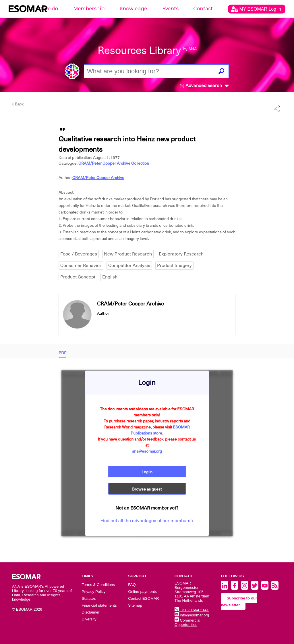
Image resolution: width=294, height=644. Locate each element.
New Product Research (128, 254)
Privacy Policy (94, 592)
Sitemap (135, 605)
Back (18, 104)
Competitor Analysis (129, 266)
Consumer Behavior (81, 266)
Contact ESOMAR (143, 598)
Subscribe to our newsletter (239, 602)
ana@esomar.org (147, 451)
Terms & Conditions (98, 585)
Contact (203, 9)
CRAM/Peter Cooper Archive (98, 178)
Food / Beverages (79, 254)
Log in (147, 472)
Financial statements (99, 605)
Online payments (142, 592)
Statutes (89, 598)
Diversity (89, 619)
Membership (89, 9)
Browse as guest (147, 489)
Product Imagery (174, 266)
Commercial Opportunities (187, 622)
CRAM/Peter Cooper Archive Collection (114, 163)
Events (170, 9)
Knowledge (133, 9)
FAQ (132, 585)
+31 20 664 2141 (192, 610)
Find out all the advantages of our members (147, 521)
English (110, 277)
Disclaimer (91, 612)
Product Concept (78, 277)
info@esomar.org (192, 615)
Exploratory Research (181, 254)
